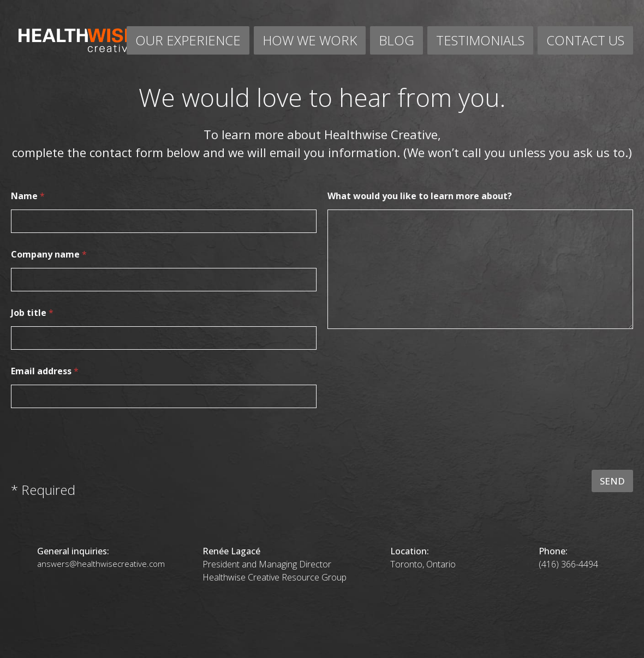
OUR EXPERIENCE (188, 40)
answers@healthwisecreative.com (101, 564)
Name (28, 196)
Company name (49, 255)
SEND (612, 481)
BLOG (396, 40)
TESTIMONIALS (480, 40)
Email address (45, 371)
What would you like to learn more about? (420, 196)
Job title (32, 313)
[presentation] (550, 463)
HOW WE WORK (310, 40)
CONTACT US (585, 40)
